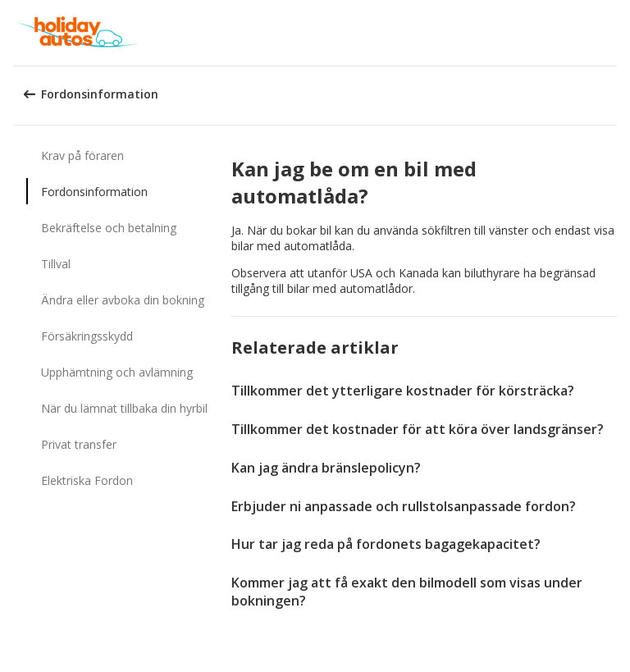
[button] (612, 33)
